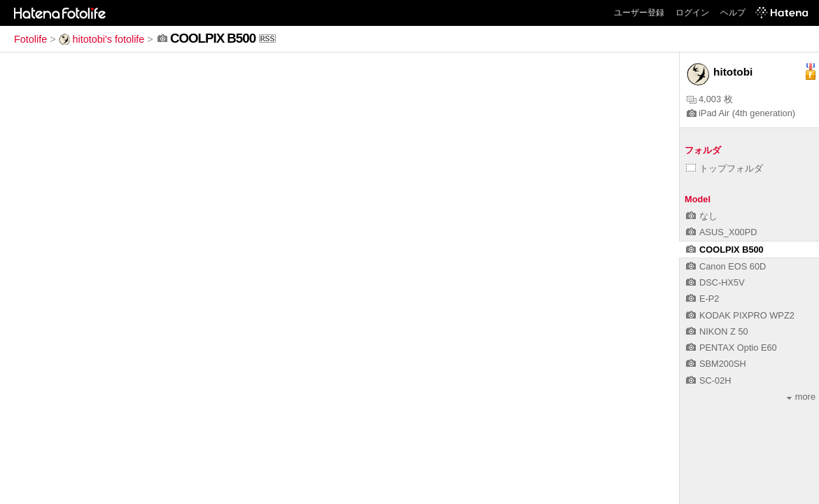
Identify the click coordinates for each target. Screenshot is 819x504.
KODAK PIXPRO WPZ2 (740, 315)
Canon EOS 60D (726, 266)
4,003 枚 (710, 99)
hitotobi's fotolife (102, 39)
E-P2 (702, 299)
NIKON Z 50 (717, 331)
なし (702, 216)
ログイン (692, 13)
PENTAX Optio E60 (731, 348)
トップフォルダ (724, 168)
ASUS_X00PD (722, 232)
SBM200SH (716, 364)
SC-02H (709, 380)
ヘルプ (733, 13)
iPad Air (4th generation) (741, 113)
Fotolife (30, 39)
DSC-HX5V (715, 282)
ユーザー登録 (639, 13)
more (801, 397)
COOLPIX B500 (725, 250)
